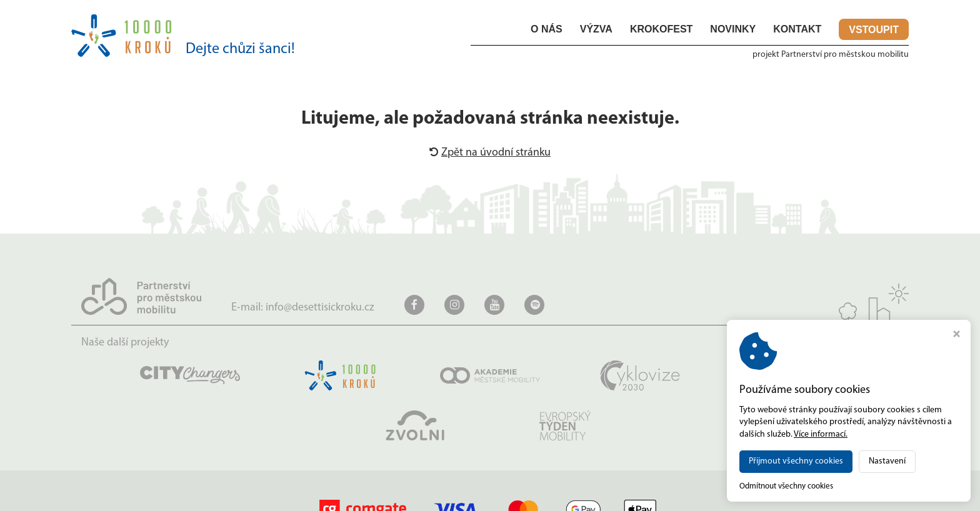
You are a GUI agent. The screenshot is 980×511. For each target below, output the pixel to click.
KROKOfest (661, 30)
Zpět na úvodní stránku (490, 154)
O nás (547, 30)
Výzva (596, 30)
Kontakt (797, 30)
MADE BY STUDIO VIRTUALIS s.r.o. (847, 494)
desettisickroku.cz (173, 494)
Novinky (733, 30)
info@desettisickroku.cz (320, 309)
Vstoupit (874, 31)
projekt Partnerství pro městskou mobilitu (831, 56)
